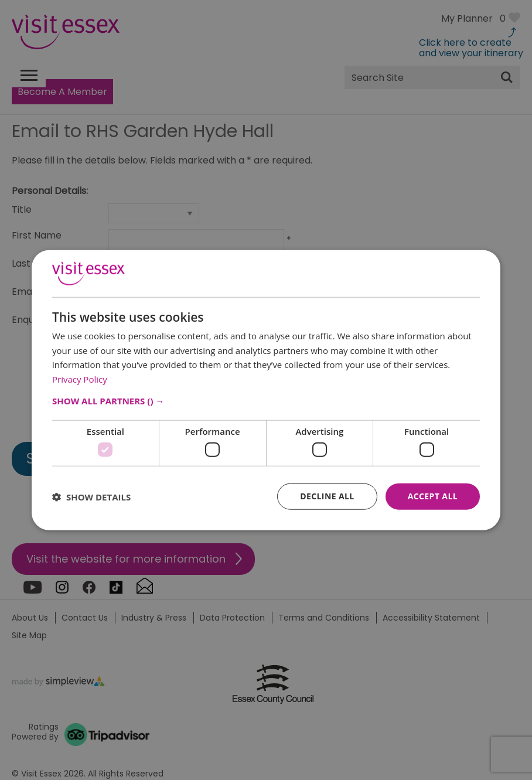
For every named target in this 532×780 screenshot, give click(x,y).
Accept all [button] (433, 496)
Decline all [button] (327, 496)
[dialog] (266, 390)
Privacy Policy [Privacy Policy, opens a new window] (80, 379)
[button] (266, 401)
